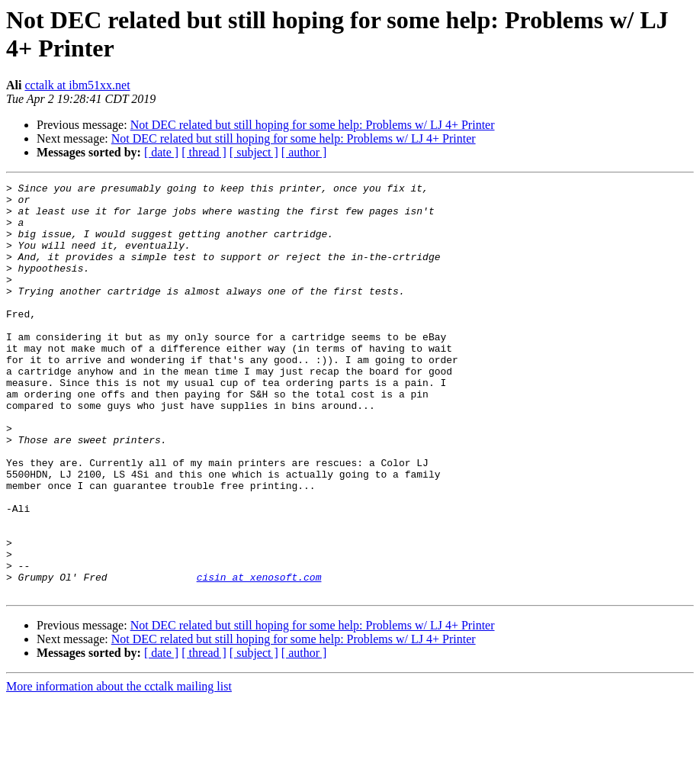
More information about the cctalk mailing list (119, 769)
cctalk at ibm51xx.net (77, 85)
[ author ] (304, 152)
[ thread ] (204, 152)
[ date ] (161, 152)
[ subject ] (254, 152)
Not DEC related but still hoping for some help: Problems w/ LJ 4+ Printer (313, 125)
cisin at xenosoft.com (259, 657)
